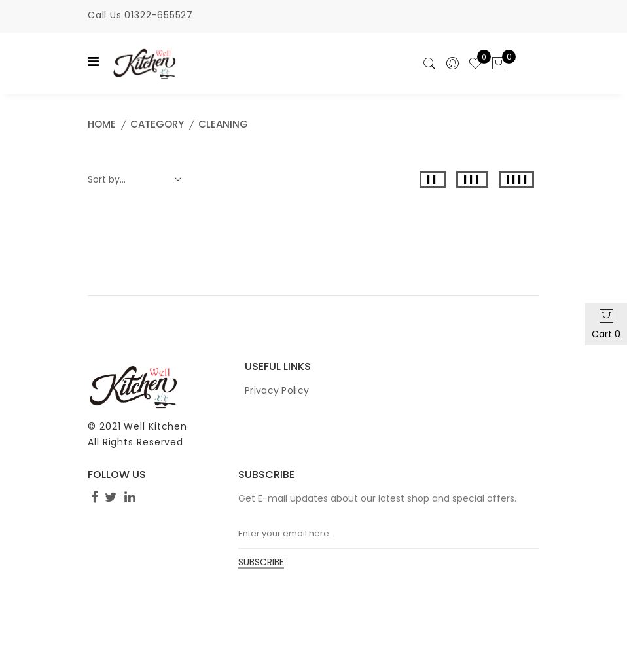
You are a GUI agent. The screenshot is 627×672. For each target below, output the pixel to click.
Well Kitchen (155, 426)
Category (157, 124)
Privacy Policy (277, 390)
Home (102, 124)
